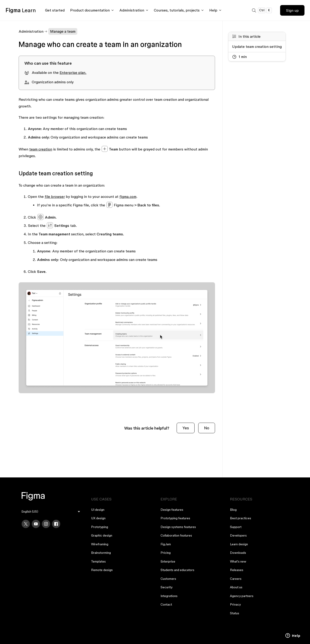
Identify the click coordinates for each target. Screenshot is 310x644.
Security (166, 587)
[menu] (51, 512)
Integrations (169, 596)
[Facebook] (56, 524)
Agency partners (242, 596)
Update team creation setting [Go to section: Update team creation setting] (257, 46)
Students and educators (177, 570)
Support (236, 527)
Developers (238, 535)
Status (235, 613)
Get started (55, 10)
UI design (98, 510)
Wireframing (100, 544)
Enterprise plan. (73, 72)
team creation (41, 149)
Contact (166, 604)
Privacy (235, 604)
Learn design (239, 544)
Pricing (166, 553)
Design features (172, 510)
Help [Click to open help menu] (213, 10)
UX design (98, 518)
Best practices (241, 518)
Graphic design (102, 535)
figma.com (128, 196)
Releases (237, 570)
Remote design (102, 570)
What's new (238, 561)
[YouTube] (36, 524)
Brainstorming (101, 553)
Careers (236, 579)
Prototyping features (175, 518)
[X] (26, 524)
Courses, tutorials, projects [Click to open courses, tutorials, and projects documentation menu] (177, 10)
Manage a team (63, 31)
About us (236, 587)
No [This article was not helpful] (207, 428)
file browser (55, 196)
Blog (233, 510)
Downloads (238, 553)
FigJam (166, 544)
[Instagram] (46, 524)
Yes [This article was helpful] (186, 428)
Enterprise (168, 561)
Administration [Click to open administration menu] (132, 10)
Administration (31, 31)
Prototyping (100, 527)
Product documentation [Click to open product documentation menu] (90, 10)
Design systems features (178, 527)
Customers (168, 579)
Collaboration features (176, 535)
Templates (98, 561)
